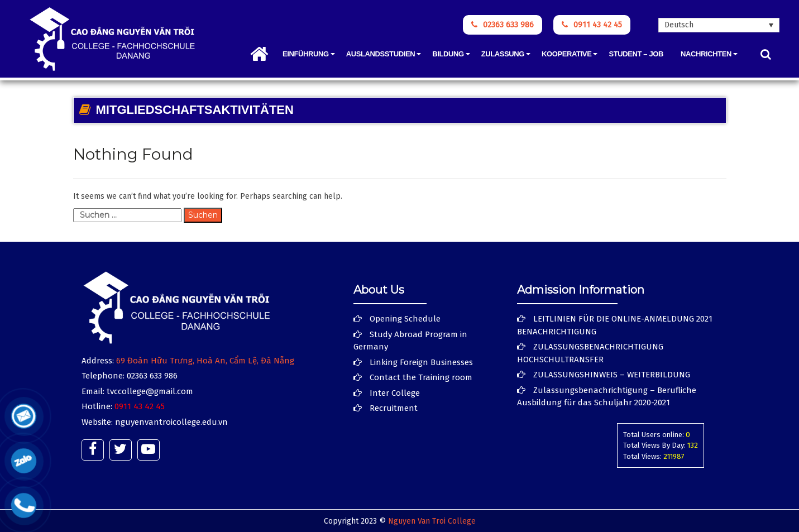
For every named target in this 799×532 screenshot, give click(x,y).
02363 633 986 (503, 25)
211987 (674, 456)
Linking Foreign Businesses (421, 362)
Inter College (395, 393)
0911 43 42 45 (592, 25)
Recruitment (394, 408)
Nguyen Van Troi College (432, 521)
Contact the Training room (421, 377)
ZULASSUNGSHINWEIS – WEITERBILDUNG (612, 375)
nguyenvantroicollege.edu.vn (171, 422)
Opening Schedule (405, 319)
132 (693, 445)
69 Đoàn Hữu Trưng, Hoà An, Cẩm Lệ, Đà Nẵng (205, 361)
